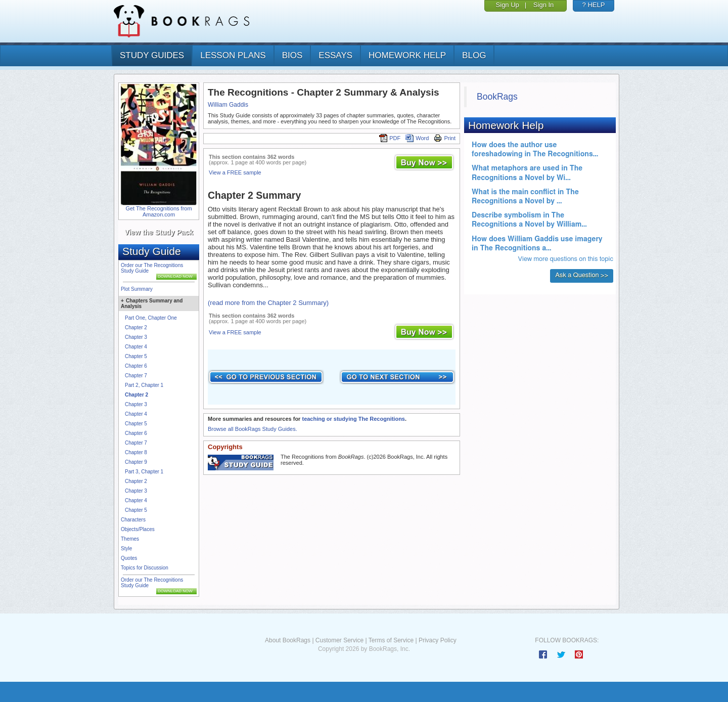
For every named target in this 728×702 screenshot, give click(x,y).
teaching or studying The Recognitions (353, 419)
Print (445, 138)
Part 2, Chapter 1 (144, 385)
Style (126, 549)
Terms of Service (391, 640)
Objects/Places (138, 529)
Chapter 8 (136, 452)
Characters (133, 520)
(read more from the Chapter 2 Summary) (268, 303)
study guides (152, 55)
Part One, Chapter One (151, 318)
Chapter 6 (136, 366)
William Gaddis (228, 105)
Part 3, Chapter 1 (144, 472)
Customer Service (339, 640)
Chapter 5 (136, 356)
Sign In (543, 5)
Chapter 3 (136, 337)
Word (417, 138)
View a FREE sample (235, 172)
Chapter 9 (136, 462)
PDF (390, 138)
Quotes (129, 558)
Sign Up (508, 5)
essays (335, 55)
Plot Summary (137, 289)
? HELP (594, 5)
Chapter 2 (136, 327)
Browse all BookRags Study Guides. (253, 429)
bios (292, 55)
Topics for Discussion (145, 568)
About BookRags (288, 640)
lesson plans (233, 55)
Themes (130, 539)
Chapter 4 (136, 347)
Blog (474, 55)
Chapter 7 (136, 376)
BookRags (497, 97)
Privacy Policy (438, 640)
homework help (407, 55)
